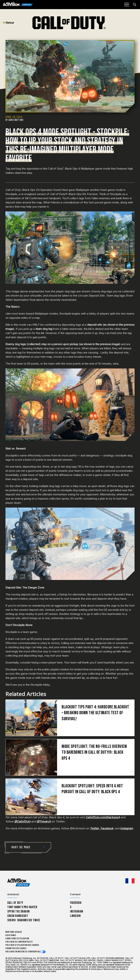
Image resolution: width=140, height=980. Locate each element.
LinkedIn (75, 916)
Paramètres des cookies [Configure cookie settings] (16, 948)
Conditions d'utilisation (17, 939)
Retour (8, 23)
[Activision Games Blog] (18, 5)
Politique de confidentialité (19, 942)
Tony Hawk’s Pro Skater (22, 907)
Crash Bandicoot (18, 916)
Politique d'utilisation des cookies (22, 945)
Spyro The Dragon (19, 912)
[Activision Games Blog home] (19, 883)
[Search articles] (135, 4)
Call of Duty (15, 903)
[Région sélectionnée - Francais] (130, 881)
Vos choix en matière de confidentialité (24, 952)
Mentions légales (14, 932)
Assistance (11, 935)
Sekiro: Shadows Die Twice (24, 920)
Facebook (76, 903)
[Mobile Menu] (127, 5)
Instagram (76, 912)
